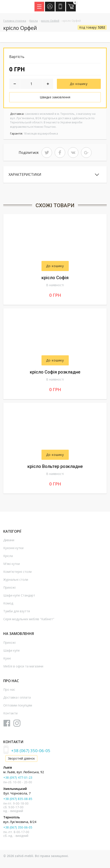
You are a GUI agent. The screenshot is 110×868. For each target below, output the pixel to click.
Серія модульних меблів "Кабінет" (29, 619)
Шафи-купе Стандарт (19, 595)
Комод (8, 603)
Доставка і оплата (17, 697)
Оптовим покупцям (18, 705)
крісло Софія (55, 278)
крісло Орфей (50, 21)
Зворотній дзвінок (21, 758)
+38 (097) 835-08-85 (18, 799)
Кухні (7, 658)
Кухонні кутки (13, 548)
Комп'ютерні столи (17, 572)
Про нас (9, 689)
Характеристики (25, 174)
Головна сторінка (15, 21)
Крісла (34, 21)
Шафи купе (12, 650)
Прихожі (9, 587)
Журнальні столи (16, 580)
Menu (41, 5)
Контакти (10, 713)
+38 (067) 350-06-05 (31, 750)
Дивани (9, 540)
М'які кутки (12, 564)
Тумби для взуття (17, 611)
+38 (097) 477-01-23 (18, 777)
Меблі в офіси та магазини (23, 666)
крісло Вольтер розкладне (55, 466)
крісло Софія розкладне (55, 372)
